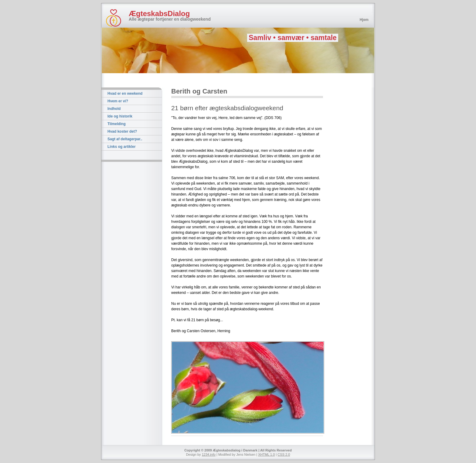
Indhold (114, 109)
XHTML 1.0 (266, 454)
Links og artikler (122, 147)
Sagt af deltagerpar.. (125, 139)
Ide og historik (120, 116)
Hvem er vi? (118, 101)
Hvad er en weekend (125, 94)
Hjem (364, 20)
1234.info (209, 454)
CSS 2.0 (284, 454)
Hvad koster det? (122, 131)
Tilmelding (117, 124)
